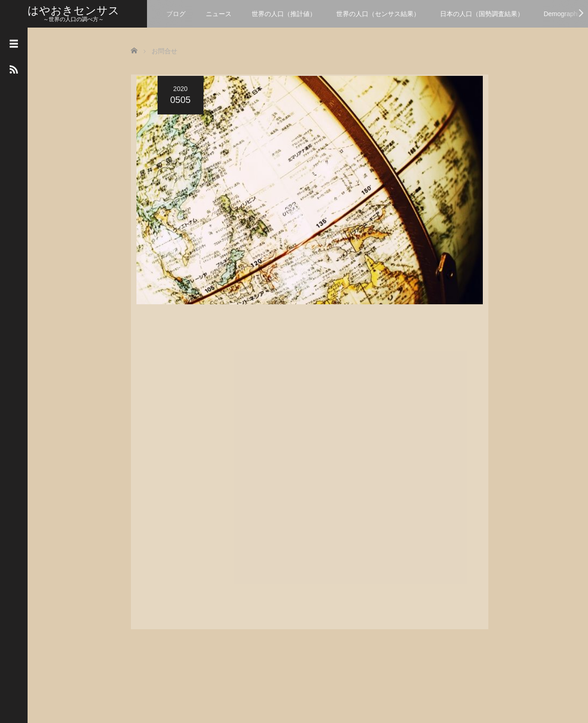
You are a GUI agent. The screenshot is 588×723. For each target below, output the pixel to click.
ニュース (219, 14)
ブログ (176, 14)
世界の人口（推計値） (284, 14)
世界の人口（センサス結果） (378, 14)
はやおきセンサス (73, 10)
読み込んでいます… (296, 465)
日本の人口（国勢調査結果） (482, 14)
